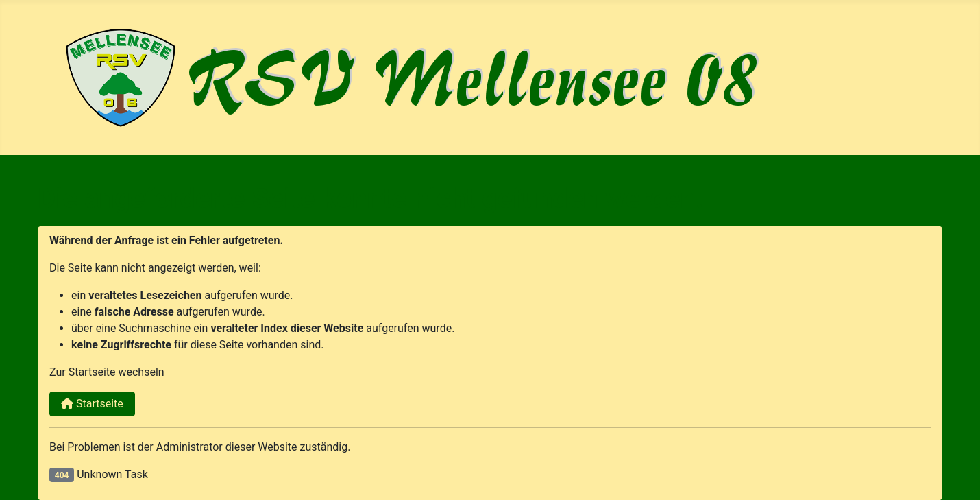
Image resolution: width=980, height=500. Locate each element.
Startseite (92, 404)
